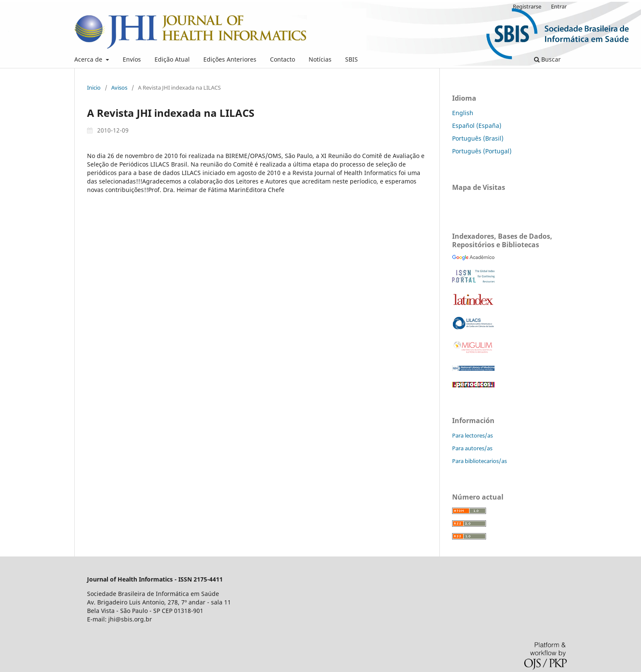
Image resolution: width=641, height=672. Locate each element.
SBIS (351, 59)
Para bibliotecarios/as (479, 461)
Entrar (559, 6)
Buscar (547, 59)
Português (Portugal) (482, 151)
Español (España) (477, 126)
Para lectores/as (472, 435)
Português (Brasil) (478, 138)
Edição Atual (172, 59)
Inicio (94, 88)
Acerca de (89, 59)
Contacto (283, 59)
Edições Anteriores (230, 59)
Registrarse (527, 6)
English (463, 113)
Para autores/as (472, 448)
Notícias (320, 59)
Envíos (132, 59)
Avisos (119, 88)
